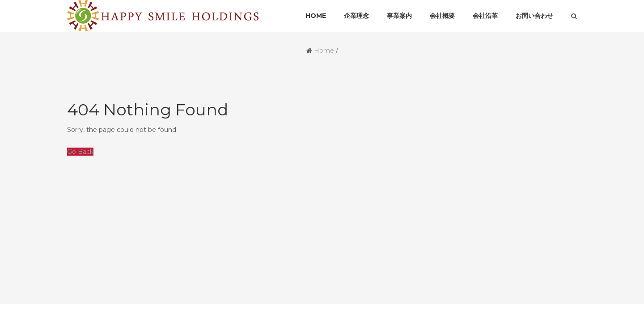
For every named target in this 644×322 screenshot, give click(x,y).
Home (324, 51)
